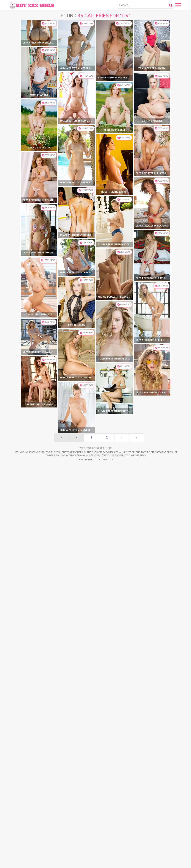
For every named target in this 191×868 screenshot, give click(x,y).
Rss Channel (86, 862)
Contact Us (106, 862)
